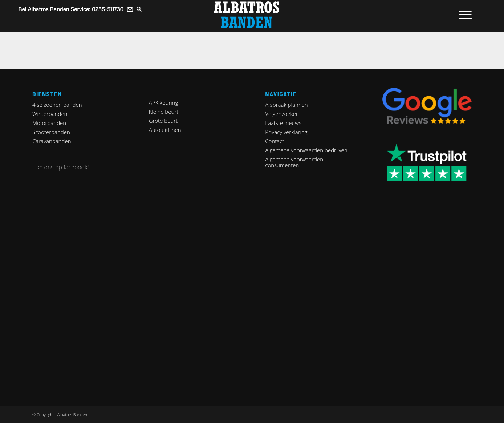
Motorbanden (49, 123)
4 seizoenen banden (57, 105)
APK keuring (164, 102)
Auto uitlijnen (165, 130)
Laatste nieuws (283, 123)
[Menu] (463, 15)
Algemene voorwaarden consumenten (294, 162)
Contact (275, 141)
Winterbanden (50, 114)
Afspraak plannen (286, 105)
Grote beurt (163, 121)
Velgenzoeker (281, 114)
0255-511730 (108, 9)
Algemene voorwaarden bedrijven (306, 150)
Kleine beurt (164, 112)
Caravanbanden (52, 141)
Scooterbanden (51, 132)
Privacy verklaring (286, 132)
